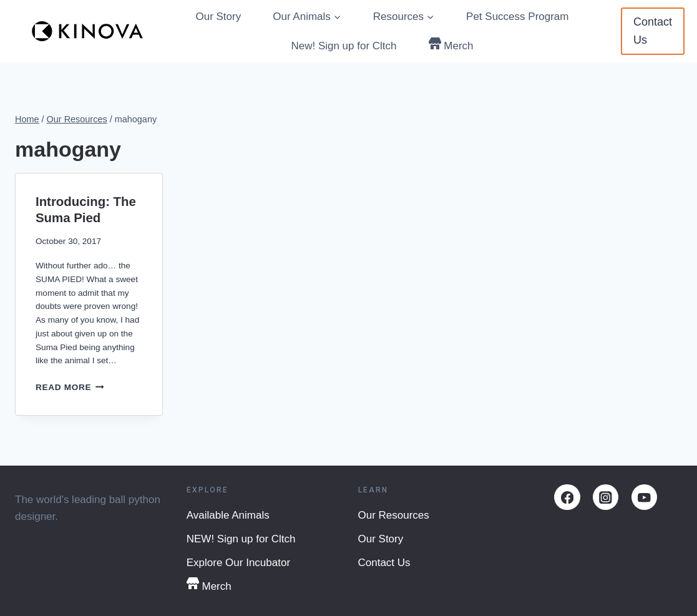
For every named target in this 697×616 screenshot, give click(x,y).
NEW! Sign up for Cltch (241, 539)
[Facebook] (567, 497)
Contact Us (653, 31)
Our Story (218, 17)
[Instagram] (606, 497)
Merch (451, 45)
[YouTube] (644, 497)
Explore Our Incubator (238, 563)
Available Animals (228, 515)
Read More (70, 387)
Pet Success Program (517, 17)
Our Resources (394, 515)
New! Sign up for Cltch (344, 46)
